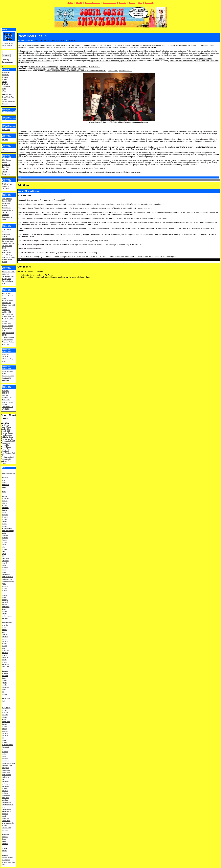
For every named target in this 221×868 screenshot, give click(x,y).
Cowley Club (6, 429)
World (4, 91)
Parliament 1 (126, 71)
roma (4, 593)
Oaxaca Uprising (8, 326)
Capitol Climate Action (79, 67)
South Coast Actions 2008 (6, 226)
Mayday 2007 (7, 279)
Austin (4, 719)
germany (5, 535)
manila (4, 685)
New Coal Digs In (33, 36)
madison (5, 752)
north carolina (7, 775)
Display (20, 271)
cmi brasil (5, 637)
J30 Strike (5, 169)
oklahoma (5, 782)
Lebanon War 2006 (8, 317)
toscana (5, 611)
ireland (4, 542)
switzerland (6, 607)
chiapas (5, 630)
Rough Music (6, 427)
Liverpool (5, 77)
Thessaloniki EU (7, 407)
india (4, 701)
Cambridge (6, 75)
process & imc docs (9, 862)
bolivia (4, 627)
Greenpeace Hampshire (6, 444)
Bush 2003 (6, 391)
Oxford (4, 82)
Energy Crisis (55, 40)
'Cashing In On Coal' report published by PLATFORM (139, 149)
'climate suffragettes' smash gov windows (61, 71)
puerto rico (6, 650)
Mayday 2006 (7, 324)
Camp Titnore (6, 447)
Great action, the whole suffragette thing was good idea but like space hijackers (53, 277)
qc (3, 692)
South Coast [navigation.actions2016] (10, 110)
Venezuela (6, 380)
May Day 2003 (7, 398)
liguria (4, 554)
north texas (6, 777)
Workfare (5, 150)
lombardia (5, 561)
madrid (5, 563)
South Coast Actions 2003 (6, 387)
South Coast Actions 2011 (6, 156)
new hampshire (7, 766)
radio (4, 482)
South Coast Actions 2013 (6, 136)
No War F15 (6, 400)
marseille (5, 568)
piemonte (5, 586)
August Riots (6, 165)
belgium (5, 512)
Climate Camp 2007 (9, 272)
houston (5, 743)
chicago (5, 729)
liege (4, 552)
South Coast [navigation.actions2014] (10, 126)
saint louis (5, 798)
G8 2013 (5, 140)
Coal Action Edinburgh (50, 67)
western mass (7, 828)
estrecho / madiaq (8, 531)
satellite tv (5, 485)
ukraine (5, 614)
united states (6, 821)
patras (4, 584)
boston (4, 724)
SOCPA (5, 335)
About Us (123, 3)
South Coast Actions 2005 (6, 351)
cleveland (5, 731)
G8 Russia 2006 (7, 314)
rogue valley (6, 795)
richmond (5, 791)
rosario (5, 655)
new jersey (6, 768)
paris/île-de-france (8, 581)
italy (4, 547)
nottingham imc (7, 579)
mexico (5, 646)
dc (3, 738)
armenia (5, 501)
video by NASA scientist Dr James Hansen (46, 168)
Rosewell (66, 69)
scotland (5, 602)
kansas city (6, 747)
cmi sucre (5, 639)
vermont (5, 825)
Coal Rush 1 (39, 69)
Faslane (5, 307)
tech (4, 864)
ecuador (5, 644)
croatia (4, 524)
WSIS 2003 (6, 409)
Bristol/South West (8, 97)
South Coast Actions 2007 (6, 268)
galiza (4, 533)
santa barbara (7, 809)
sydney (5, 694)
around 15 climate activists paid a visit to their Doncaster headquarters (189, 45)
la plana (5, 549)
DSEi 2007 (6, 274)
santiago (5, 657)
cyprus (4, 526)
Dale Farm (6, 167)
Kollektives (6, 70)
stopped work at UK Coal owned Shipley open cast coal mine (112, 61)
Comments (24, 267)
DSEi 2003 (6, 393)
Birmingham (6, 73)
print (4, 480)
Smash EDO (6, 250)
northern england (8, 577)
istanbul (5, 545)
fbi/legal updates (8, 858)
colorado (5, 733)
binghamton (6, 722)
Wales (4, 89)
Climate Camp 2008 (9, 243)
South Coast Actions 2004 (6, 367)
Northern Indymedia (9, 102)
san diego (5, 800)
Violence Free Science (6, 462)
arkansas (5, 713)
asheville (5, 715)
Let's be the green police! (33, 275)
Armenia (5, 837)
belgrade (5, 515)
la (3, 749)
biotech (5, 851)
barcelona (5, 508)
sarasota (5, 814)
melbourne (6, 687)
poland (4, 588)
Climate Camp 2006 (9, 305)
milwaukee (6, 761)
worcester (5, 830)
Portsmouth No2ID (8, 441)
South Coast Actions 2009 (6, 195)
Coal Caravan (95, 67)
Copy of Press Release (29, 191)
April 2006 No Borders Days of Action (7, 296)
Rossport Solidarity (8, 333)
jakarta (4, 683)
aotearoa (5, 673)
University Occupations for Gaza (7, 217)
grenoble (5, 538)
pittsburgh (5, 786)
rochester (5, 793)
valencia (5, 618)
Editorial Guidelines (92, 3)
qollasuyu (5, 653)
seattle (4, 816)
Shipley (73, 69)
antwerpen (6, 499)
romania (5, 595)
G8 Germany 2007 (8, 277)
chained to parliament (86, 71)
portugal (5, 591)
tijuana (4, 660)
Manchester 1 (113, 71)
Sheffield (63, 40)
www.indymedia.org (9, 473)
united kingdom (7, 616)
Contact (132, 3)
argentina (5, 625)
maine (4, 754)
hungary (5, 540)
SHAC (4, 248)
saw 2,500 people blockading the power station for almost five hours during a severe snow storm (162, 165)
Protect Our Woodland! (5, 450)
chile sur (5, 634)
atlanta (4, 717)
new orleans (6, 772)
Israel (4, 841)
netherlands (6, 575)
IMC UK (79, 3)
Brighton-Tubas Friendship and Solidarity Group (7, 435)
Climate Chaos (39, 40)
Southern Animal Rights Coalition (7, 458)
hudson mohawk (8, 745)
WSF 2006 (6, 344)
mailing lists (6, 860)
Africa (4, 492)
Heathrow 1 (100, 71)
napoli (4, 572)
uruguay (5, 662)
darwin (4, 680)
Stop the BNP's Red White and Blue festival (9, 260)
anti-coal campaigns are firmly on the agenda (52, 161)
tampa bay (6, 818)
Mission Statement (109, 3)
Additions (23, 185)
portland (5, 789)
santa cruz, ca (7, 812)
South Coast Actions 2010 (6, 180)
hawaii (4, 740)
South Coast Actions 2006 (6, 290)
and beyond (160, 59)
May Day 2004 (7, 378)
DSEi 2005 (6, 354)
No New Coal (65, 67)
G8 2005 (5, 357)
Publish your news (9, 36)
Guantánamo (6, 208)
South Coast (71, 40)
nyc (3, 779)
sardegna (5, 600)
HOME (70, 3)
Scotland (5, 104)
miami (4, 756)
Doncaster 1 (55, 69)
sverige (5, 604)
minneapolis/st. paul (9, 763)
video (4, 487)
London (5, 79)
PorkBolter (5, 425)
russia (4, 598)
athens (4, 503)
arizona (5, 710)
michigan (5, 759)
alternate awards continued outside (48, 55)
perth (4, 690)
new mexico (6, 770)
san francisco (7, 802)
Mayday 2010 (7, 186)
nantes (4, 570)
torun (4, 609)
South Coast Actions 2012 (6, 146)
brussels (5, 517)
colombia (5, 641)
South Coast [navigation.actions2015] (10, 118)
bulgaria (5, 519)
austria (4, 505)
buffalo (4, 726)
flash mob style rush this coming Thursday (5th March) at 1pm (123, 147)
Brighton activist (7, 439)
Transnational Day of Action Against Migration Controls (8, 340)
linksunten (6, 558)
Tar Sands (6, 189)
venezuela (6, 667)
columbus (5, 736)
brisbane (5, 676)
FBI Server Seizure (8, 376)
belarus (5, 510)
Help (140, 3)
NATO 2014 (6, 130)
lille (3, 556)
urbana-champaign (8, 823)
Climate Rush (35, 67)
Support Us (149, 3)
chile (4, 632)
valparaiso (6, 664)
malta (4, 565)
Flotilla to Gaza (7, 184)
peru (4, 648)
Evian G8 (5, 395)
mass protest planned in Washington (100, 161)
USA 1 (80, 69)
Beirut (4, 839)
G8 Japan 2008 (7, 246)
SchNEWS (5, 423)
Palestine (5, 844)
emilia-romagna (7, 528)
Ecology (47, 40)
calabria (5, 522)
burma (4, 678)
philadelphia (6, 784)
